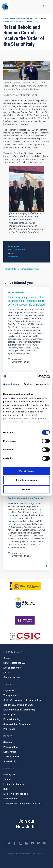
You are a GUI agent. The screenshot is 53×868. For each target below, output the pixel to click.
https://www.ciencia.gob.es (25, 586)
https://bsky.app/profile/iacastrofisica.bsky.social (38, 843)
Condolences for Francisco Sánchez (23, 803)
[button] (26, 70)
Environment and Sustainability (19, 710)
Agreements (10, 269)
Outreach (13, 18)
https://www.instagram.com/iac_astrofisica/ (21, 843)
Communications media (29, 269)
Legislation (9, 691)
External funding (12, 719)
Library (7, 673)
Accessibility (10, 761)
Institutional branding (14, 784)
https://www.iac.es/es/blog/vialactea (44, 843)
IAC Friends (9, 729)
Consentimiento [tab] (11, 384)
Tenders (8, 779)
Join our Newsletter (26, 824)
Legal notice (10, 752)
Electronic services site (16, 794)
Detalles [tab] (28, 384)
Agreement (14, 256)
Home (6, 18)
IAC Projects (10, 715)
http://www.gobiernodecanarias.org (25, 602)
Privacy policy (11, 747)
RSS (6, 789)
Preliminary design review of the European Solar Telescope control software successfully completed (26, 301)
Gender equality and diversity (18, 705)
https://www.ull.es (25, 620)
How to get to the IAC (14, 663)
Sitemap (8, 742)
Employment (10, 775)
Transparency (11, 695)
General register (12, 677)
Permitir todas (26, 471)
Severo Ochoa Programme (17, 724)
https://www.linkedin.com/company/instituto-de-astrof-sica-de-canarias (27, 843)
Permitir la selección (27, 480)
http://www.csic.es (25, 637)
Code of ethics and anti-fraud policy (22, 700)
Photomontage (16, 249)
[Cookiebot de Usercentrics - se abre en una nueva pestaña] (38, 376)
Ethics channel (11, 799)
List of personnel (12, 668)
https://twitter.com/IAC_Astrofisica (9, 843)
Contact (7, 658)
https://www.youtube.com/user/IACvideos (33, 843)
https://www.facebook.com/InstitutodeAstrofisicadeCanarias (15, 843)
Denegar (26, 489)
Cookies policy (11, 757)
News (20, 18)
